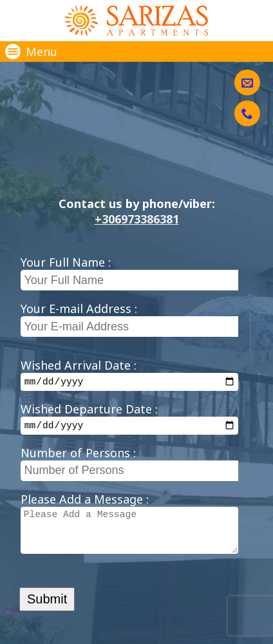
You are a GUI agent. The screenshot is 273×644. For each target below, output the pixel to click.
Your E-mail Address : (79, 308)
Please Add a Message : (85, 503)
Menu (31, 52)
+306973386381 (137, 219)
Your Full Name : (66, 262)
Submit (47, 614)
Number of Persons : (78, 457)
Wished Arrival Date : (79, 365)
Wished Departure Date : (89, 411)
